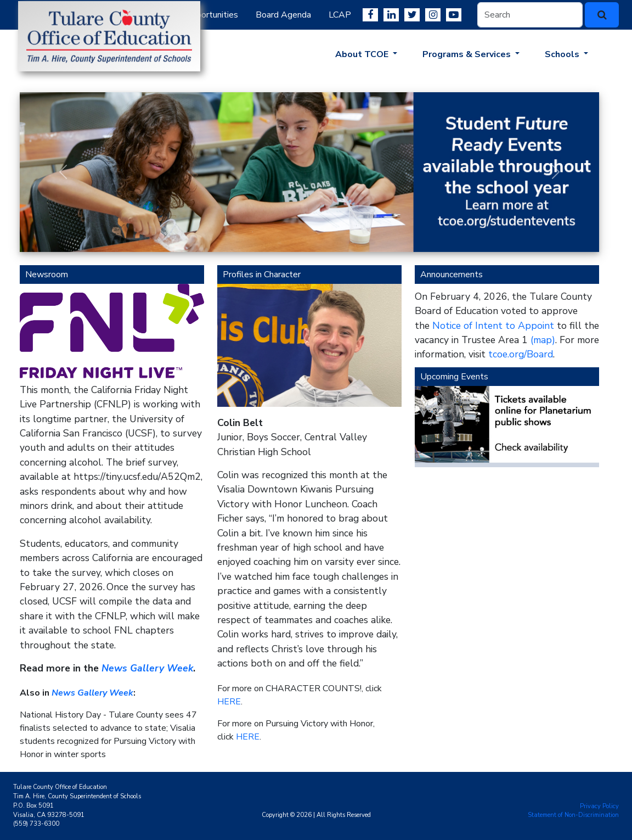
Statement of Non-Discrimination (573, 815)
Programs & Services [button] (468, 54)
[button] (63, 172)
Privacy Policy (599, 806)
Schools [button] (563, 54)
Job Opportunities (204, 15)
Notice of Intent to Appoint (493, 326)
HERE (229, 702)
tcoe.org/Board (521, 354)
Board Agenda (283, 15)
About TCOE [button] (363, 54)
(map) (543, 340)
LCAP (340, 15)
